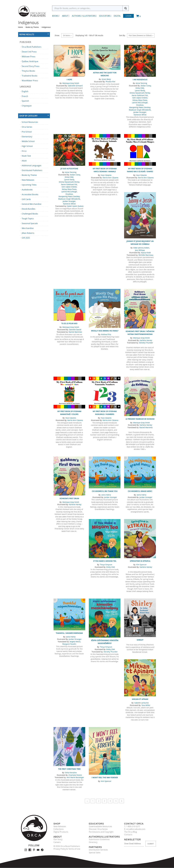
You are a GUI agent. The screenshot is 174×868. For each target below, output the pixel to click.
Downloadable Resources (100, 826)
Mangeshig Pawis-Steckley (140, 107)
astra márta (106, 495)
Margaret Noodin (69, 644)
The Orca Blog (131, 832)
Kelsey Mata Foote (140, 100)
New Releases (60, 826)
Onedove (140, 105)
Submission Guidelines (99, 839)
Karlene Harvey (146, 340)
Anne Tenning (141, 83)
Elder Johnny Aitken (141, 248)
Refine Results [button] (27, 34)
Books (55, 16)
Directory (93, 842)
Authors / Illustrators (84, 16)
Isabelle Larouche (141, 703)
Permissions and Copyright (101, 832)
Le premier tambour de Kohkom (140, 419)
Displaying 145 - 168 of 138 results (89, 35)
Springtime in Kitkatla (140, 561)
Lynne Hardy (140, 90)
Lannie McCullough (140, 103)
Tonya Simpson (106, 565)
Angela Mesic (75, 642)
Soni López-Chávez (140, 98)
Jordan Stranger (140, 112)
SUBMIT (151, 844)
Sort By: (122, 35)
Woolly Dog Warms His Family (105, 331)
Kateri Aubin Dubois (75, 206)
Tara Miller (146, 705)
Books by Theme (32, 27)
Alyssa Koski (146, 253)
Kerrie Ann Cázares (111, 178)
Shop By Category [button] (28, 116)
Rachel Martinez (75, 332)
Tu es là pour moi (69, 323)
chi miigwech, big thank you (105, 491)
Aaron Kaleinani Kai (140, 95)
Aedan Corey (146, 86)
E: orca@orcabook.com (135, 829)
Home (20, 27)
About (66, 16)
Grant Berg (106, 79)
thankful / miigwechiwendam (69, 633)
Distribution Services (98, 850)
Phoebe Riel (111, 82)
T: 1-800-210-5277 (132, 826)
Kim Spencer (141, 565)
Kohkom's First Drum (69, 498)
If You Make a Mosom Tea (105, 561)
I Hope (69, 80)
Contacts (128, 835)
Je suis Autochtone (69, 169)
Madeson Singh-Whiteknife (140, 110)
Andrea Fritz (106, 334)
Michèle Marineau (146, 255)
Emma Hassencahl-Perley (140, 93)
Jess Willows (140, 250)
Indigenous (46, 27)
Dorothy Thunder (146, 343)
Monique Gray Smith (71, 83)
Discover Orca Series (98, 829)
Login (128, 16)
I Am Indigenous (140, 80)
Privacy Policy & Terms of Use (67, 849)
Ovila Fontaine (71, 773)
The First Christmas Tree (69, 769)
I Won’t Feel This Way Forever (105, 778)
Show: (57, 35)
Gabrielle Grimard (75, 86)
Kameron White (140, 115)
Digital (117, 16)
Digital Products (61, 832)
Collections (59, 829)
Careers (57, 842)
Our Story (58, 839)
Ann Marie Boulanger (75, 777)
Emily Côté (140, 88)
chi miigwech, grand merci (140, 491)
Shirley (140, 640)
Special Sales (95, 853)
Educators (105, 16)
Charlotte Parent (75, 775)
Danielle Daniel (75, 330)
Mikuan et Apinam (140, 699)
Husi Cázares (106, 175)
